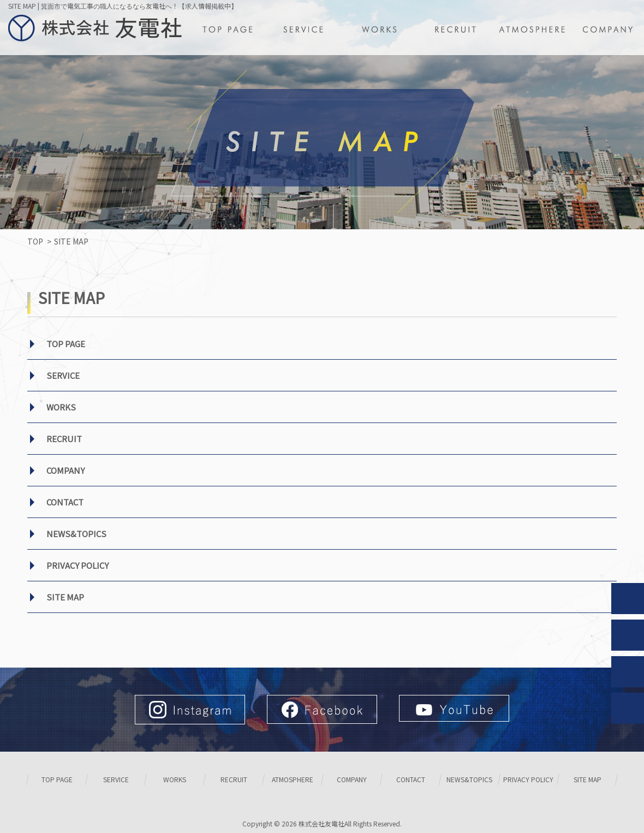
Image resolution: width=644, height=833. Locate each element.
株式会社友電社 (321, 823)
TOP (35, 241)
